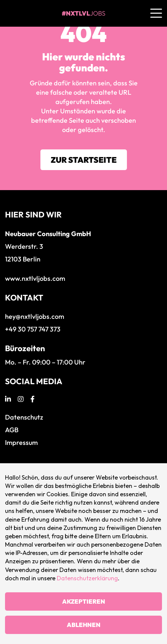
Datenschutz (24, 417)
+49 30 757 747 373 (33, 329)
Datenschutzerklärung (87, 578)
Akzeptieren (84, 601)
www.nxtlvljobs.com (35, 278)
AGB (12, 430)
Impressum (21, 442)
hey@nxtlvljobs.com (35, 316)
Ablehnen (84, 625)
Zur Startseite (84, 160)
